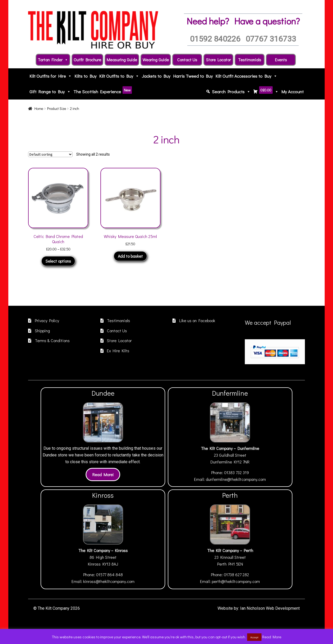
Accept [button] (254, 637)
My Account (292, 92)
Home (39, 108)
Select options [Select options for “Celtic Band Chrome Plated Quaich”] (58, 261)
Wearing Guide (156, 60)
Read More (272, 637)
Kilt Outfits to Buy (119, 76)
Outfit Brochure (87, 60)
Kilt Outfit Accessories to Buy (246, 76)
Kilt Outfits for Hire (51, 76)
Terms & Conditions (52, 340)
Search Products (231, 92)
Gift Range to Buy (50, 92)
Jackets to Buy (156, 76)
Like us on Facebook (197, 320)
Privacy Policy (47, 320)
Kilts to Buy (85, 76)
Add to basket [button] (130, 256)
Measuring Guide (122, 60)
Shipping (42, 331)
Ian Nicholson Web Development (270, 608)
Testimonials (250, 60)
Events (281, 60)
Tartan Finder (53, 60)
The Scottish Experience (103, 90)
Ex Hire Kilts (118, 351)
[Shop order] (50, 154)
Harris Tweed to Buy (193, 76)
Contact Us (187, 60)
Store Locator (218, 60)
